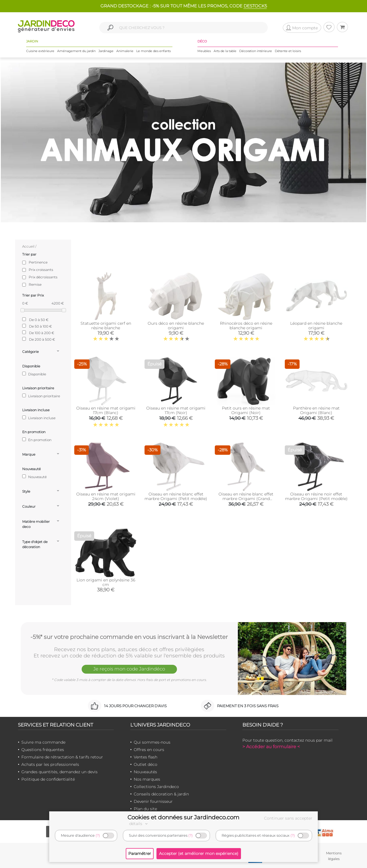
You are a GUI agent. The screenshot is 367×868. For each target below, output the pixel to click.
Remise (35, 284)
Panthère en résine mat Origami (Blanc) (316, 410)
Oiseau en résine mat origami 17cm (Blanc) (106, 410)
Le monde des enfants (153, 51)
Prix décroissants (43, 277)
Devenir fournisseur (153, 801)
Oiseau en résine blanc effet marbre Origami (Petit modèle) (176, 496)
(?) (98, 835)
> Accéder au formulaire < (271, 747)
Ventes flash (146, 757)
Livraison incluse (39, 418)
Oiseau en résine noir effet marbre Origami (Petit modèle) (316, 496)
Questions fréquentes (43, 750)
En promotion (37, 440)
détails (139, 824)
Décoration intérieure (256, 51)
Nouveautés (145, 772)
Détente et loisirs (288, 51)
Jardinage (106, 51)
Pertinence (38, 262)
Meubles (204, 51)
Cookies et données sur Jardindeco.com (183, 817)
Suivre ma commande (43, 742)
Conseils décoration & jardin (161, 794)
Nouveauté (34, 477)
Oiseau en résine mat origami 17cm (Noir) (176, 410)
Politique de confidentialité (48, 779)
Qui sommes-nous (152, 742)
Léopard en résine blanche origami (316, 326)
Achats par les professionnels (50, 764)
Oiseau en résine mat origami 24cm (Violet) (106, 496)
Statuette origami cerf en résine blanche (106, 326)
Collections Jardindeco (156, 787)
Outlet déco (146, 764)
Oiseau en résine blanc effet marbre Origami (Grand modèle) (246, 499)
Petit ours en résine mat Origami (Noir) (246, 410)
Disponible (34, 374)
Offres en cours (149, 750)
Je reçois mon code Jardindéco (129, 669)
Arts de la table (225, 51)
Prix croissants (41, 270)
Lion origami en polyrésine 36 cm (106, 582)
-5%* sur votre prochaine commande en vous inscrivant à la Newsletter (129, 637)
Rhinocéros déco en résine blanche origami (246, 326)
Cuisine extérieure (40, 51)
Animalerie (125, 51)
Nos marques (147, 779)
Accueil (28, 246)
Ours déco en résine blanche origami (176, 326)
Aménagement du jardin (76, 51)
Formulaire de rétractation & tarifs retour (62, 757)
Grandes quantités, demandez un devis (59, 772)
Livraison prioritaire (41, 396)
